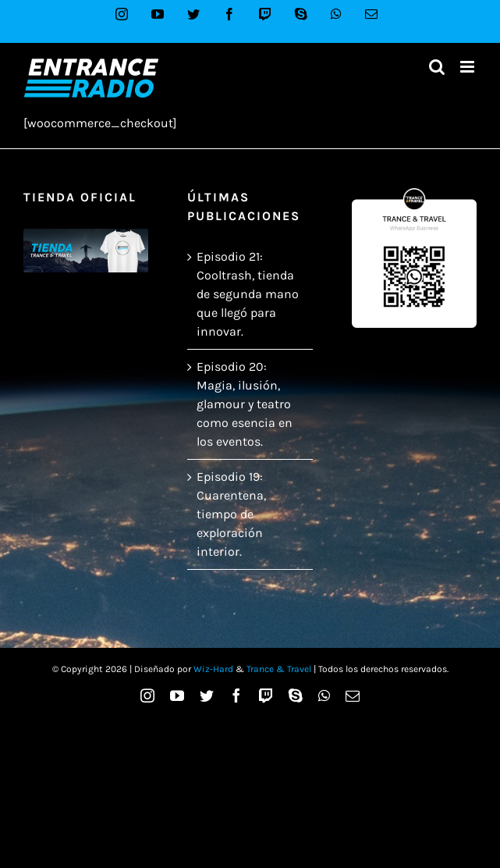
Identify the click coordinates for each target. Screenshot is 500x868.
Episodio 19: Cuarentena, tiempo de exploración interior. (231, 514)
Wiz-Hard (213, 669)
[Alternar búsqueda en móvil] (437, 67)
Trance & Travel (279, 669)
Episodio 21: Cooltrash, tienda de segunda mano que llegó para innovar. (248, 294)
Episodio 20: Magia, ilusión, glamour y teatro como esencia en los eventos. (245, 404)
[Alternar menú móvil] (468, 67)
